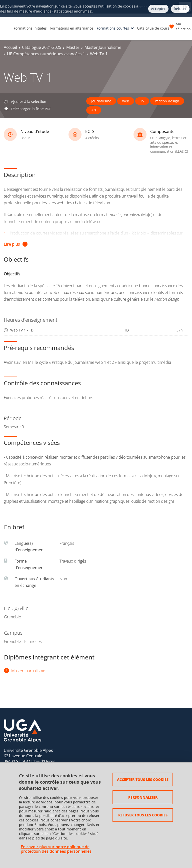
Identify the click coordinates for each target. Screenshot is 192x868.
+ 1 (94, 110)
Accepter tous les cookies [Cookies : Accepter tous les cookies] (143, 779)
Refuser (180, 9)
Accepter (158, 9)
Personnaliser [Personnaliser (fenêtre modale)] (143, 797)
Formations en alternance (72, 28)
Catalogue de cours (153, 28)
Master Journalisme (103, 47)
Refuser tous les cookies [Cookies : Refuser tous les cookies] (143, 815)
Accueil (10, 47)
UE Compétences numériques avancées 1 (46, 54)
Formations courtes (113, 28)
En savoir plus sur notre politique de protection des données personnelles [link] (56, 849)
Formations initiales (30, 28)
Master (73, 47)
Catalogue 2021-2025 (42, 47)
